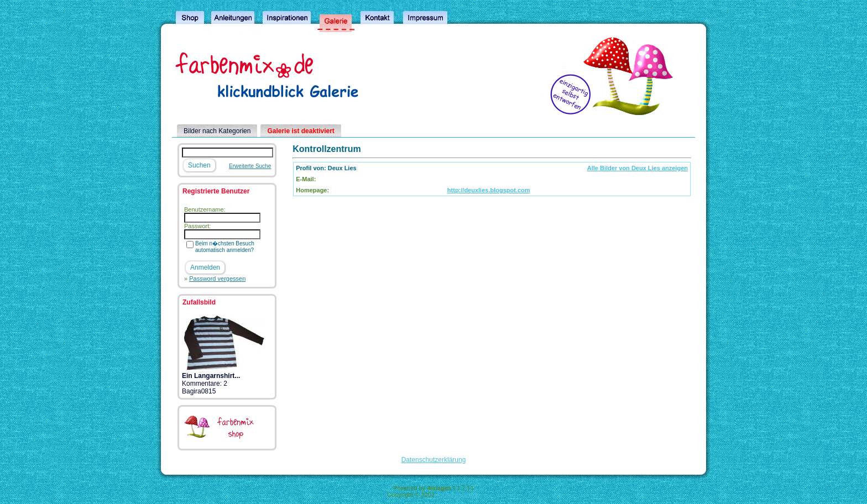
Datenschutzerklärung (434, 460)
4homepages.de (458, 495)
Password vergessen (217, 279)
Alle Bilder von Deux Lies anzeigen (638, 168)
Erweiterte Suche (250, 166)
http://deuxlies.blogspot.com (489, 190)
